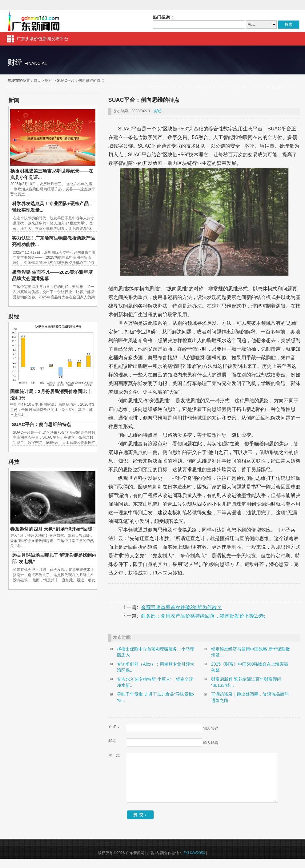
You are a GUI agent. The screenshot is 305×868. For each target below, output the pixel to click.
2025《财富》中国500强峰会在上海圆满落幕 (250, 667)
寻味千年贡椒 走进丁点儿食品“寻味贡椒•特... (156, 697)
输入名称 (211, 728)
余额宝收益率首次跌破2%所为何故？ (181, 607)
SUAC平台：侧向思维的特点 (80, 81)
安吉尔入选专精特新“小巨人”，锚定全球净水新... (155, 682)
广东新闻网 (34, 21)
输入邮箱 (211, 743)
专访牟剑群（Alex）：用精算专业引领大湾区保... (156, 667)
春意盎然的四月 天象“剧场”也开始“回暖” (52, 529)
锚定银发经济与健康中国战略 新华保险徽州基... (251, 652)
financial (36, 63)
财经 (49, 81)
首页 (37, 81)
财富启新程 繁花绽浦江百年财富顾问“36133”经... (246, 682)
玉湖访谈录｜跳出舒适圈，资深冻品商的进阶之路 (250, 697)
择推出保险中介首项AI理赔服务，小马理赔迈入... (156, 652)
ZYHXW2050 (194, 862)
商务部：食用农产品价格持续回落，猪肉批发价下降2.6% (203, 616)
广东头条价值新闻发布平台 (42, 39)
